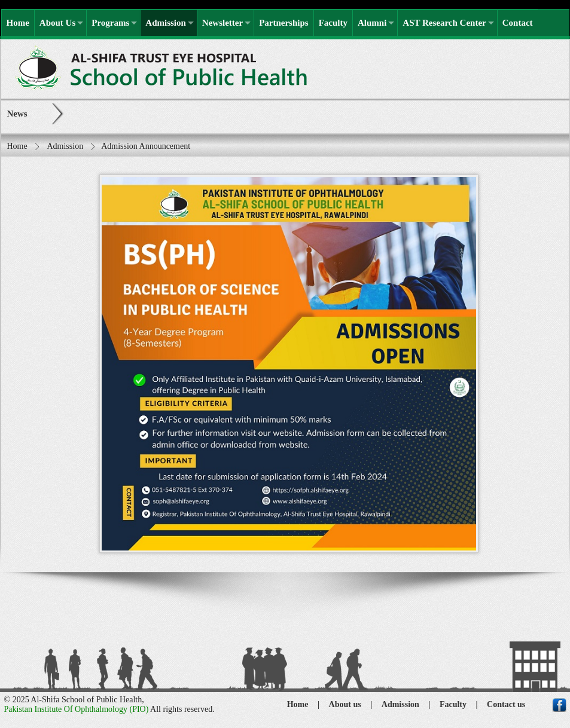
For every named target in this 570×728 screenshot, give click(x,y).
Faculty (333, 23)
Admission (166, 23)
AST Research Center (444, 23)
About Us (57, 23)
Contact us (506, 704)
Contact (518, 23)
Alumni (372, 23)
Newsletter (222, 23)
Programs (110, 23)
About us (345, 704)
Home (18, 23)
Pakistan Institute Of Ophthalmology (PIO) (77, 709)
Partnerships (284, 23)
